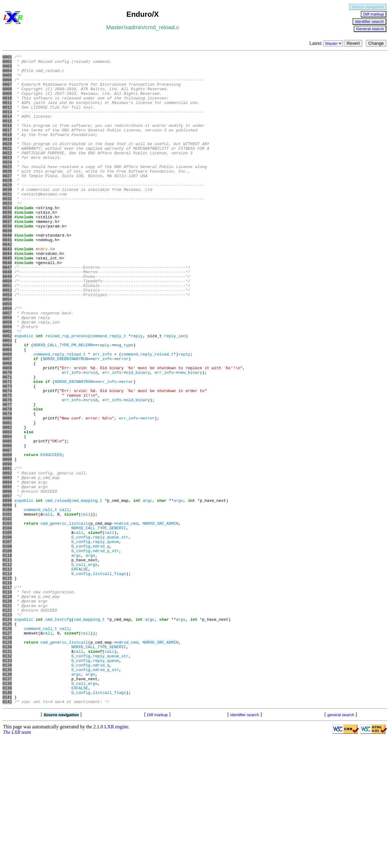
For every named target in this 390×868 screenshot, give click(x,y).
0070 (7, 436)
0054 (7, 348)
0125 (7, 738)
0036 (7, 250)
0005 (7, 80)
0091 (7, 552)
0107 (7, 639)
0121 (7, 716)
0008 (7, 96)
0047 (7, 310)
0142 (7, 831)
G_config (81, 634)
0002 (7, 63)
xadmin (134, 27)
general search (341, 845)
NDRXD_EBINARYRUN (74, 447)
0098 (7, 590)
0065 (7, 409)
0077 (7, 475)
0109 (7, 650)
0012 (7, 118)
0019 (7, 156)
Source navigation (368, 7)
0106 (7, 634)
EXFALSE (80, 672)
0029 (7, 211)
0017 (7, 145)
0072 (7, 447)
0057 (7, 365)
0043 (7, 288)
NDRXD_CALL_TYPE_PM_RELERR (63, 403)
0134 (7, 788)
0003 (7, 69)
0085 (7, 519)
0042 (7, 283)
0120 (7, 711)
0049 (7, 321)
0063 (7, 398)
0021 (7, 167)
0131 (7, 771)
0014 (7, 129)
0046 (7, 305)
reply (137, 392)
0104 (7, 623)
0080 (7, 491)
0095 (7, 573)
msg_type (124, 403)
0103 (7, 617)
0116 (7, 689)
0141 (7, 826)
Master (115, 27)
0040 (7, 272)
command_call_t (40, 601)
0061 (7, 387)
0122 (7, 722)
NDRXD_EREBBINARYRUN (66, 420)
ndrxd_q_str (106, 650)
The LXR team (17, 862)
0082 (7, 502)
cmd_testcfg (58, 733)
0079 (7, 486)
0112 (7, 667)
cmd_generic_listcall (64, 617)
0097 (7, 584)
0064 (7, 403)
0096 (7, 579)
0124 (7, 733)
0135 (7, 793)
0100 (7, 601)
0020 (7, 162)
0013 (7, 123)
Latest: (327, 43)
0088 (7, 535)
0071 (7, 442)
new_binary (190, 436)
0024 (7, 184)
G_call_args (84, 667)
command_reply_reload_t (59, 414)
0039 (7, 266)
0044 (7, 294)
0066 (7, 414)
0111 (7, 661)
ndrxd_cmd (127, 617)
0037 (7, 255)
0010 (7, 107)
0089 (7, 541)
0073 (7, 453)
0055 (7, 354)
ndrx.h (45, 288)
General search (370, 29)
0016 (7, 140)
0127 (7, 749)
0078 (7, 480)
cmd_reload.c (162, 27)
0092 (7, 557)
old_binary (138, 436)
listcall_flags (109, 678)
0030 (7, 217)
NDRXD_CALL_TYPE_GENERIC (99, 623)
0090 (7, 546)
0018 (7, 151)
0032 (7, 228)
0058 (7, 370)
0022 (7, 173)
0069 (7, 431)
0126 (7, 744)
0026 (7, 195)
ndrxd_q (101, 645)
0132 (7, 777)
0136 (7, 798)
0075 (7, 464)
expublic (24, 392)
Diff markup (374, 14)
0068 (7, 425)
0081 (7, 497)
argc (147, 590)
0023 (7, 178)
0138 (7, 809)
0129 (7, 760)
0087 (7, 530)
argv (178, 590)
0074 (7, 458)
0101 (7, 606)
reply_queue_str (110, 634)
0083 (7, 508)
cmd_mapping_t (87, 590)
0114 (7, 678)
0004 (7, 74)
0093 (7, 563)
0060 (7, 381)
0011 (7, 113)
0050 (7, 327)
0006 (7, 85)
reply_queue (106, 639)
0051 (7, 332)
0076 (7, 469)
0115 (7, 683)
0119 (7, 705)
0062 (7, 392)
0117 (7, 694)
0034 (7, 239)
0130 (7, 766)
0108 (7, 645)
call (64, 601)
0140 (7, 820)
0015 (7, 134)
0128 (7, 755)
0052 (7, 338)
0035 (7, 244)
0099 (7, 595)
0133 (7, 782)
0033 (7, 233)
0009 (7, 102)
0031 (7, 222)
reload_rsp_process (66, 392)
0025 (7, 189)
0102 (7, 612)
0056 (7, 359)
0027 (7, 200)
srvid (92, 436)
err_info (102, 414)
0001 (7, 58)
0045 (7, 299)
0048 (7, 316)
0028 (7, 206)
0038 (7, 261)
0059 (7, 376)
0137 (7, 804)
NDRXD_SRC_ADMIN (160, 617)
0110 (7, 656)
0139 (7, 815)
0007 (7, 91)
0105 (7, 628)
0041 (7, 277)
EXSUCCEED (51, 535)
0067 (7, 420)
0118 (7, 700)
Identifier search (369, 21)
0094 (7, 568)
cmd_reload (57, 590)
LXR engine (116, 857)
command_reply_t (108, 392)
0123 (7, 727)
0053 (7, 343)
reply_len (175, 392)
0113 (7, 672)
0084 (7, 513)
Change (376, 43)
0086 (7, 524)
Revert (353, 43)
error (122, 420)
